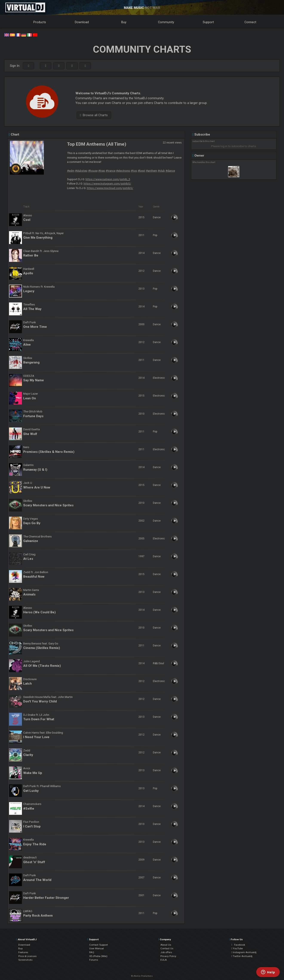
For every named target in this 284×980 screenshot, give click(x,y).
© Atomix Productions (142, 976)
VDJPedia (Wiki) (98, 956)
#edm (71, 171)
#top (134, 171)
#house (93, 171)
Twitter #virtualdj (242, 956)
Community (166, 22)
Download (82, 22)
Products (40, 22)
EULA (164, 960)
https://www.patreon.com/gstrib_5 (108, 179)
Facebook (238, 945)
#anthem (152, 171)
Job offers (166, 952)
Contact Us (167, 948)
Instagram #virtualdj (244, 952)
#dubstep (81, 171)
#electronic (123, 171)
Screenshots (25, 960)
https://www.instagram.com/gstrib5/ (107, 183)
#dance (170, 171)
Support (208, 22)
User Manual (97, 948)
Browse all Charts (94, 115)
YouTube (237, 948)
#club (161, 171)
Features (23, 952)
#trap (102, 171)
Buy (124, 22)
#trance (111, 171)
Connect (250, 22)
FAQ (92, 952)
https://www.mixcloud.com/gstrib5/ (110, 188)
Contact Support (99, 945)
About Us (166, 945)
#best (142, 171)
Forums (94, 960)
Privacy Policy (168, 956)
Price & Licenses (27, 956)
